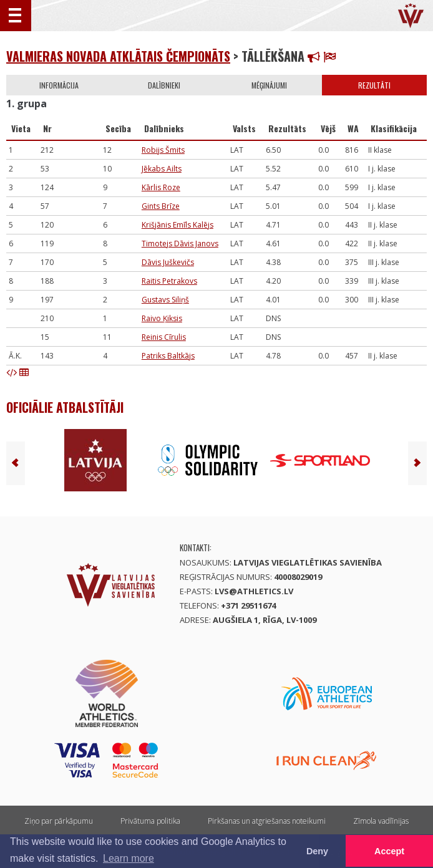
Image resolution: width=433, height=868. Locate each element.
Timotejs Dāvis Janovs (180, 244)
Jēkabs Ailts (162, 169)
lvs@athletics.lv (254, 591)
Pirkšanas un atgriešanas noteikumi (267, 821)
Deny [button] (317, 851)
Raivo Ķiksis (162, 318)
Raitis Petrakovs (169, 281)
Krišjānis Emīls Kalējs (178, 225)
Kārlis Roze (161, 187)
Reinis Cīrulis (164, 337)
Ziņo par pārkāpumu (59, 821)
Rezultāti (374, 85)
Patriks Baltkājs (168, 356)
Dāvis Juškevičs (168, 262)
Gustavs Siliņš (165, 300)
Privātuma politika (150, 821)
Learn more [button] (129, 858)
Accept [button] (389, 851)
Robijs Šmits (163, 150)
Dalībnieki (164, 85)
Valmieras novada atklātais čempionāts (118, 56)
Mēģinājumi (269, 85)
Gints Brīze (161, 206)
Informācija (59, 85)
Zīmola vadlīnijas (381, 821)
